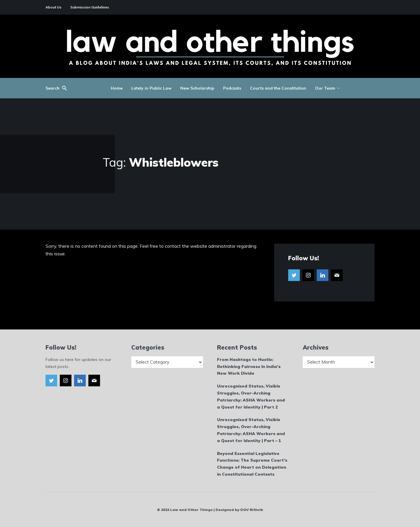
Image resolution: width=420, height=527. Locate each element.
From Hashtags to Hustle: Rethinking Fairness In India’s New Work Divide (249, 367)
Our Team (325, 88)
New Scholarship (197, 88)
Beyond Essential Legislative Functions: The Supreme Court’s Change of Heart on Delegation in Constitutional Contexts (252, 464)
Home (117, 88)
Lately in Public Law (151, 88)
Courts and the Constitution (278, 88)
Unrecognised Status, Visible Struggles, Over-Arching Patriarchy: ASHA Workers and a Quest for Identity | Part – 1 (251, 430)
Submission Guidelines (90, 7)
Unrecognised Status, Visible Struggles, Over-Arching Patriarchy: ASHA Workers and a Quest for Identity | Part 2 (251, 396)
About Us (54, 7)
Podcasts (232, 88)
